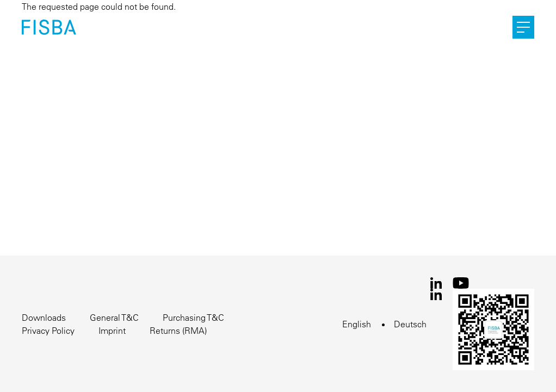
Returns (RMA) (178, 331)
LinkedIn (436, 283)
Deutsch (410, 324)
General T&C (114, 318)
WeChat (493, 329)
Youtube (461, 283)
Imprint (112, 331)
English (357, 324)
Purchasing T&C (193, 318)
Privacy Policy (48, 331)
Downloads (44, 318)
